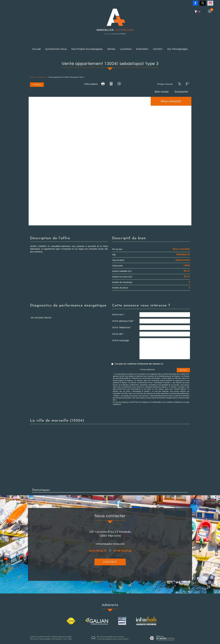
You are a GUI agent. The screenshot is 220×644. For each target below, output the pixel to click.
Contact (158, 49)
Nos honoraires (57, 639)
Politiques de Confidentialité (151, 402)
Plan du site (34, 639)
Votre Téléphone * (122, 328)
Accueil (36, 49)
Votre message (121, 341)
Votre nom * (118, 315)
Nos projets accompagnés (87, 49)
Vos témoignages (177, 49)
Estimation (142, 49)
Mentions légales (45, 639)
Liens (65, 639)
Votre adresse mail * (123, 321)
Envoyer (183, 370)
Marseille (42, 77)
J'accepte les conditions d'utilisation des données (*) (139, 364)
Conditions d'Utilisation (174, 402)
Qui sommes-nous (56, 49)
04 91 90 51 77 (98, 551)
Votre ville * (118, 334)
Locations (126, 49)
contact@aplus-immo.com (110, 544)
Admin (70, 639)
